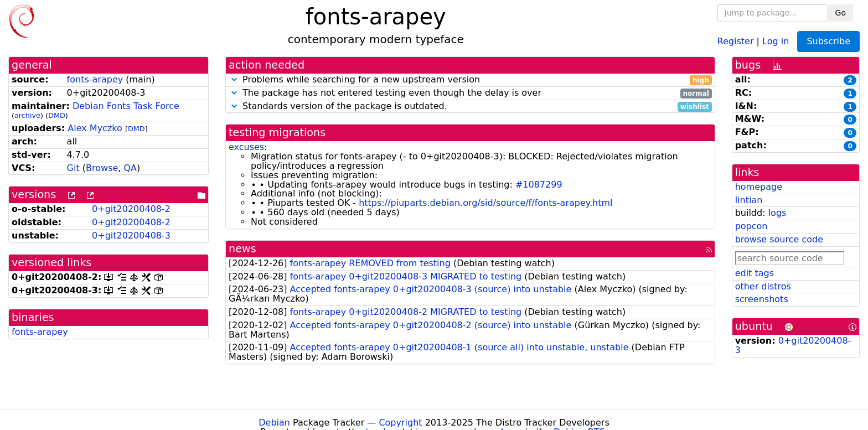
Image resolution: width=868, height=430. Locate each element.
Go (841, 13)
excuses (246, 147)
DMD (57, 115)
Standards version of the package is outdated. (470, 107)
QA (130, 168)
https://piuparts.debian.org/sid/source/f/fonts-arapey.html (485, 203)
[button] (234, 79)
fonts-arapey (95, 79)
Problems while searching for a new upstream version (470, 80)
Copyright (400, 423)
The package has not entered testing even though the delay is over (470, 93)
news (242, 249)
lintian (749, 200)
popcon (751, 226)
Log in (776, 41)
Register (736, 41)
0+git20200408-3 (131, 235)
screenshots (762, 299)
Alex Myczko (95, 128)
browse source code (779, 239)
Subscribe (828, 41)
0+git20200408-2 (131, 209)
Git (73, 168)
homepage (759, 187)
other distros (763, 286)
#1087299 (539, 185)
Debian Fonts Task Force (126, 106)
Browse (102, 168)
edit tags (755, 273)
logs (777, 213)
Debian (274, 423)
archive (27, 115)
